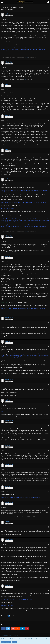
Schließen (14, 642)
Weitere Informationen (6, 642)
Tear (3, 9)
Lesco (26, 80)
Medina (26, 57)
